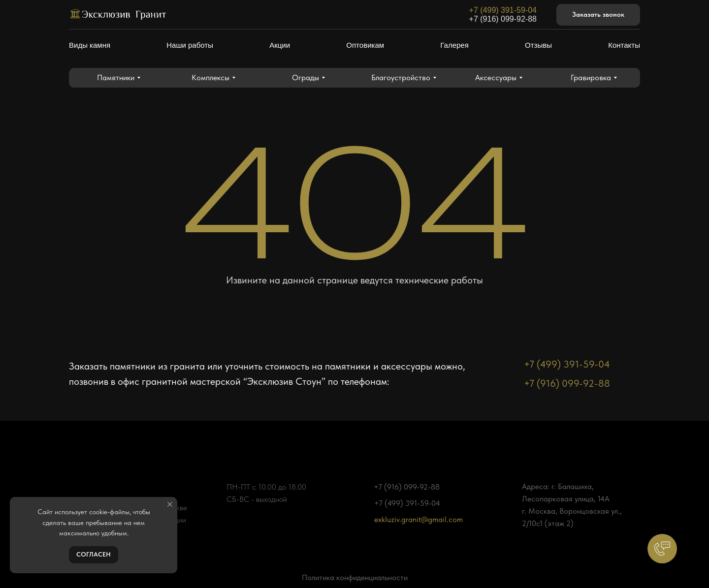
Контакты (624, 45)
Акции (280, 45)
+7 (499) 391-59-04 (503, 10)
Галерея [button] (454, 45)
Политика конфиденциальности (355, 577)
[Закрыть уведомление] (170, 504)
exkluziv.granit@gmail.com (419, 519)
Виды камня (90, 45)
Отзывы (538, 45)
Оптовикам (365, 45)
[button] (598, 15)
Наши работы (190, 45)
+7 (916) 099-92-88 (503, 19)
